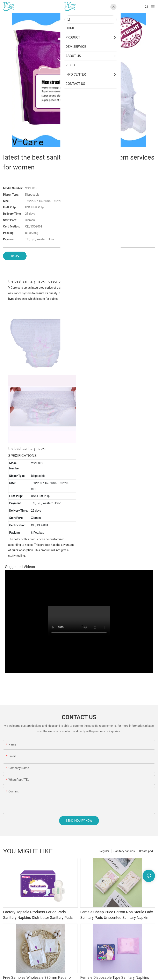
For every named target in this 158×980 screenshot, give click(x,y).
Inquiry (15, 256)
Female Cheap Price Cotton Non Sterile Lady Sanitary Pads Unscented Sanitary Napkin (117, 915)
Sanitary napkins (124, 851)
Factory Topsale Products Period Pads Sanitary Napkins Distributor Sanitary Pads (38, 915)
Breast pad (146, 851)
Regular (104, 851)
